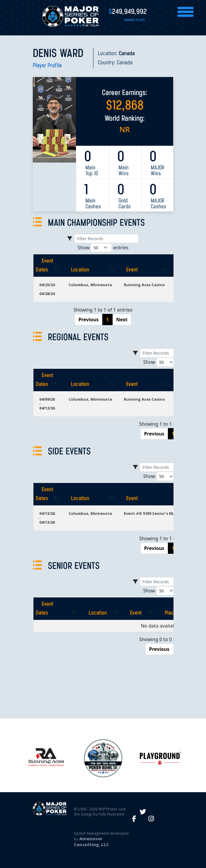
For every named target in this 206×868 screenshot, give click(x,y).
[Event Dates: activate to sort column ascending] (48, 266)
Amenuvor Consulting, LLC (91, 842)
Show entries (103, 248)
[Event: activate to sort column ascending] (144, 266)
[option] (103, 758)
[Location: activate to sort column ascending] (90, 266)
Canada (125, 63)
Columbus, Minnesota (90, 285)
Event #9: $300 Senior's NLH (150, 513)
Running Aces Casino (144, 285)
